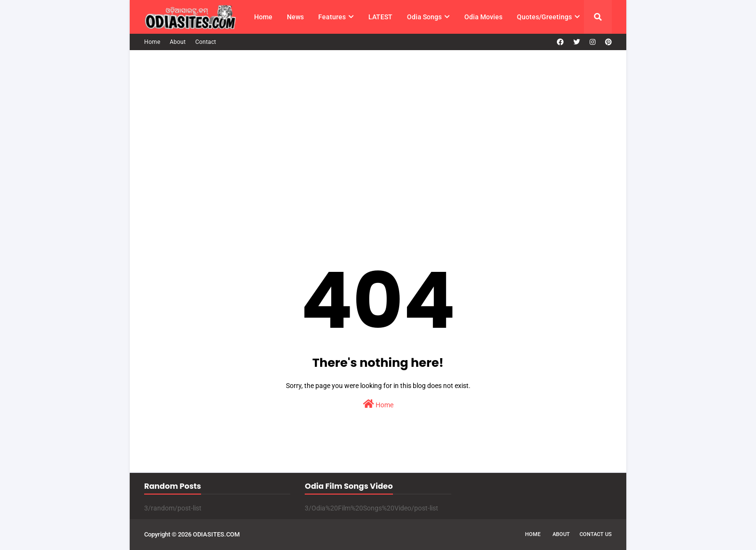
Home (152, 42)
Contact (206, 42)
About (178, 42)
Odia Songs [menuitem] (424, 17)
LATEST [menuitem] (380, 17)
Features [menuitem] (332, 17)
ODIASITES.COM (216, 534)
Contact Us (596, 534)
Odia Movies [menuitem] (483, 17)
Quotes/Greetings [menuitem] (544, 17)
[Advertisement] (378, 137)
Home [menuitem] (263, 17)
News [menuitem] (295, 17)
